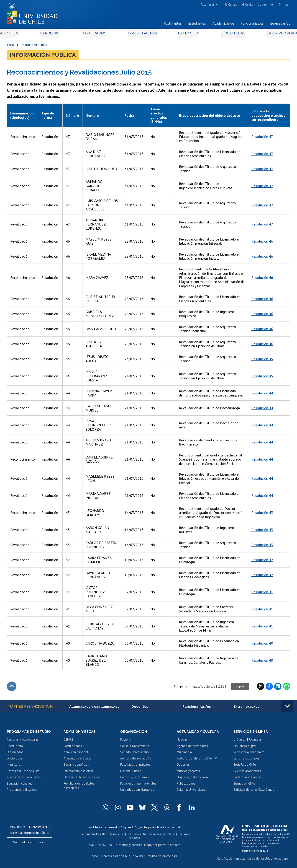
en (273, 5)
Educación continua (20, 785)
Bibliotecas (227, 35)
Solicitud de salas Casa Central (254, 791)
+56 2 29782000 (102, 845)
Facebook (269, 688)
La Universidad (273, 35)
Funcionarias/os (252, 25)
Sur (177, 835)
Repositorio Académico (249, 754)
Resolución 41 (262, 593)
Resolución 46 (262, 243)
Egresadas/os (280, 25)
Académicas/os (223, 25)
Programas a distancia (22, 791)
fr (280, 5)
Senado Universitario (134, 754)
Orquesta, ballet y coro (192, 779)
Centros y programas (134, 779)
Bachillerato (15, 748)
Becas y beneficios (76, 766)
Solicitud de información (30, 844)
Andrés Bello (102, 835)
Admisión (17, 35)
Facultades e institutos (135, 766)
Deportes (183, 766)
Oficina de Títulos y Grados (82, 779)
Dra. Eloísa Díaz (137, 835)
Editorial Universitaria (191, 791)
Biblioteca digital (245, 748)
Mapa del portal (153, 845)
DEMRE (68, 741)
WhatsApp (287, 688)
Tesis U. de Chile (245, 766)
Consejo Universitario (135, 748)
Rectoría (126, 741)
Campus (88, 835)
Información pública (34, 46)
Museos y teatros (188, 773)
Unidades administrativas (137, 791)
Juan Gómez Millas (161, 835)
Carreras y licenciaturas (23, 741)
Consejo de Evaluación (136, 760)
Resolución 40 (262, 645)
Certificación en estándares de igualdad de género (258, 860)
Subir (12, 688)
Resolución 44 (262, 394)
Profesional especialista (23, 773)
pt (287, 5)
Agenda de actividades (192, 748)
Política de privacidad (160, 856)
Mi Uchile (247, 5)
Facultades (208, 5)
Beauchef (119, 835)
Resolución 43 (262, 514)
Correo (262, 5)
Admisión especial (76, 754)
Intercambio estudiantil (79, 773)
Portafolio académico (248, 779)
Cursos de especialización (24, 779)
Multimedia (184, 754)
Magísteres (14, 766)
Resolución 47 (262, 138)
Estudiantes (197, 25)
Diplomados (15, 754)
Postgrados (95, 35)
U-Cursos (231, 5)
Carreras (54, 35)
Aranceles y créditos (77, 760)
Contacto (171, 845)
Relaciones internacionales (138, 785)
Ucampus (255, 741)
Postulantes (173, 25)
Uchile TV (210, 760)
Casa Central (172, 829)
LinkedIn (278, 688)
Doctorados (15, 760)
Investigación (141, 35)
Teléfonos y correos (128, 845)
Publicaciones (186, 785)
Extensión (186, 35)
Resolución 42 (262, 561)
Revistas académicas (247, 773)
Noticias (182, 741)
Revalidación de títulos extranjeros (79, 788)
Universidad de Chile (117, 856)
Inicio (10, 46)
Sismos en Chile (244, 785)
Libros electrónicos (246, 760)
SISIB (99, 856)
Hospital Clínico (131, 773)
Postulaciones (73, 748)
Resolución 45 (262, 360)
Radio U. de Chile (188, 760)
